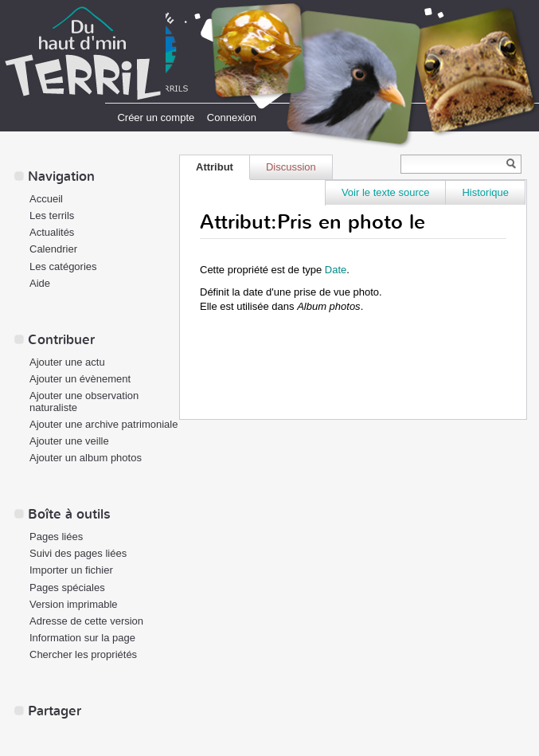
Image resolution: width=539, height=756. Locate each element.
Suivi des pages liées (78, 553)
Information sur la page (82, 638)
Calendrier (53, 249)
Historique (485, 192)
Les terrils (52, 215)
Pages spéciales (67, 588)
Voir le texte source (386, 192)
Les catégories (63, 266)
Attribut (215, 167)
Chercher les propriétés (83, 654)
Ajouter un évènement (80, 379)
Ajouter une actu (67, 362)
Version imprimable (74, 604)
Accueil (46, 199)
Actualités (52, 232)
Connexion (232, 118)
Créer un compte (156, 118)
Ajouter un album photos (86, 458)
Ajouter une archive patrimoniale (104, 424)
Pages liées (56, 537)
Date (336, 270)
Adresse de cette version (86, 621)
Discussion (291, 167)
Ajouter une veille (69, 441)
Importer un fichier (71, 570)
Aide (40, 283)
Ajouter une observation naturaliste (84, 402)
